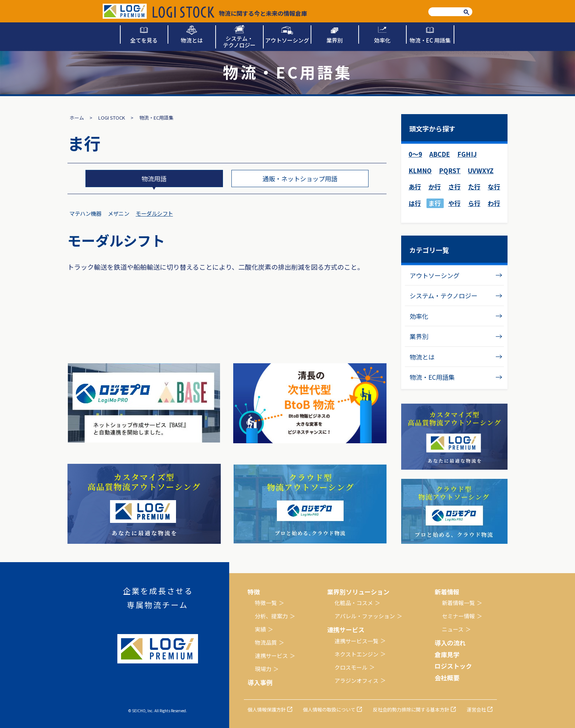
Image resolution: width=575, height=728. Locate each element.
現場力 (263, 669)
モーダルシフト (154, 213)
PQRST (450, 170)
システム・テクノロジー (444, 296)
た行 (474, 187)
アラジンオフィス (356, 680)
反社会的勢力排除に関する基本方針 (411, 709)
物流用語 (154, 179)
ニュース (453, 629)
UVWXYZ (481, 170)
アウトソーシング (435, 275)
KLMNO (420, 170)
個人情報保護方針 (267, 709)
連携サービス (271, 656)
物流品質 (266, 642)
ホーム (77, 118)
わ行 (494, 203)
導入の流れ (450, 643)
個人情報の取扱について (329, 709)
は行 (415, 203)
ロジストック (453, 666)
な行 (494, 187)
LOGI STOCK (112, 118)
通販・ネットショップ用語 (300, 179)
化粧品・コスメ (354, 603)
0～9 (415, 154)
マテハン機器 (85, 213)
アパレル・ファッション (365, 616)
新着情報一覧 (458, 603)
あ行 (415, 187)
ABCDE (440, 154)
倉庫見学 (447, 654)
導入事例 (260, 682)
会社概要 (447, 678)
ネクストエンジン (356, 654)
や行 (454, 203)
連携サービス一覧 (356, 641)
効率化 (419, 316)
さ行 (454, 187)
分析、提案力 (271, 616)
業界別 (419, 336)
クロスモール (351, 667)
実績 (260, 629)
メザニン (118, 213)
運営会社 (476, 709)
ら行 (474, 203)
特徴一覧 (266, 603)
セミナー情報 (458, 616)
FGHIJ (467, 154)
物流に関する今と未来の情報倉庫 (230, 12)
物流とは (422, 357)
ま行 (435, 203)
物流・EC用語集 (432, 377)
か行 (435, 187)
